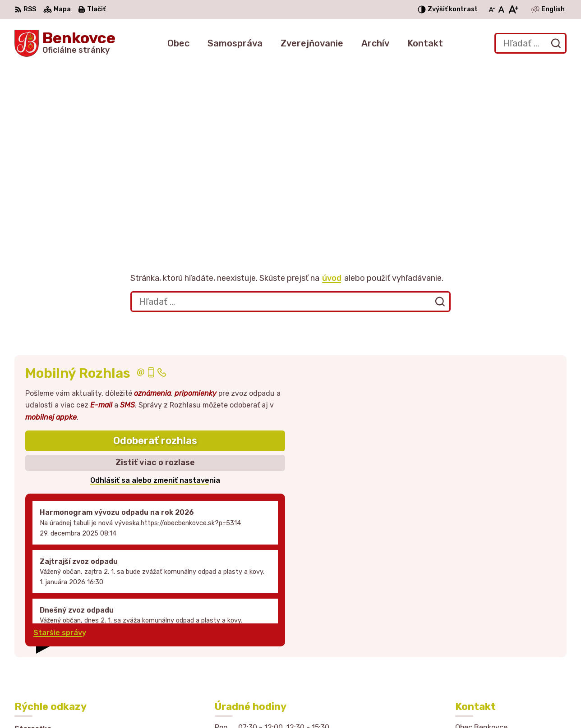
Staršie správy (60, 469)
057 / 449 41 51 (484, 644)
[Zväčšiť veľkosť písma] (513, 9)
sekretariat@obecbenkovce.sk (511, 654)
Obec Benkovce (416, 704)
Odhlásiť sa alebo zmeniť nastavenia (155, 316)
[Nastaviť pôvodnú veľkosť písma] (501, 9)
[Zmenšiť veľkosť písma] (492, 9)
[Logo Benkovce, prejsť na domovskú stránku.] (65, 43)
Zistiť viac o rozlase (155, 298)
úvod (332, 114)
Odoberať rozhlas (155, 276)
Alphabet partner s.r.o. (281, 704)
